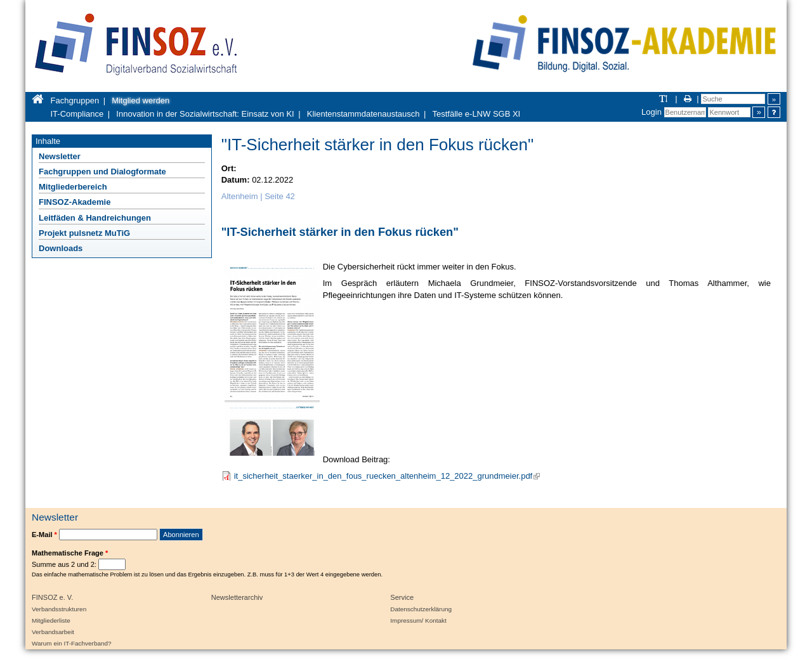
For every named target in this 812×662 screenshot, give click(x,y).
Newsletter (60, 156)
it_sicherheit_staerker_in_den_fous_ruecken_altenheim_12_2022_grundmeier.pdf (387, 476)
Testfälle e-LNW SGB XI (477, 114)
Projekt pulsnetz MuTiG (84, 233)
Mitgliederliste (51, 620)
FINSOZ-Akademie (75, 202)
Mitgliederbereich (73, 187)
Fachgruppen (75, 101)
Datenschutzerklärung (421, 609)
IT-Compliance (77, 114)
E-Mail (44, 535)
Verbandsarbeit (53, 632)
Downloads (61, 248)
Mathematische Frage (70, 553)
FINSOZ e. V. (52, 597)
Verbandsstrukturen (59, 609)
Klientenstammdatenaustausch (363, 114)
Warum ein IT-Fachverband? (72, 643)
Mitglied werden (141, 101)
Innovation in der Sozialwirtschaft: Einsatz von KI (205, 114)
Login (652, 112)
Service (402, 597)
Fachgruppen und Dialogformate (102, 172)
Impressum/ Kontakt (418, 620)
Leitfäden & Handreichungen (95, 218)
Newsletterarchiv (237, 597)
